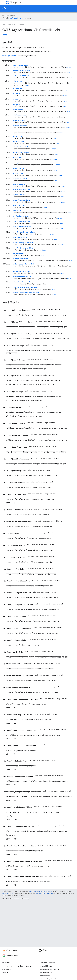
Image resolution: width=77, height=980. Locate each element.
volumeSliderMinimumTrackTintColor (26, 287)
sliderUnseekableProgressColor (24, 232)
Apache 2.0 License (8, 893)
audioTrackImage (19, 120)
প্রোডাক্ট (9, 25)
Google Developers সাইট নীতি (44, 893)
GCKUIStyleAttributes (10, 56)
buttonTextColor (18, 142)
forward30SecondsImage (21, 70)
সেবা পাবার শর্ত (7, 969)
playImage (16, 104)
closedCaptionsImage (20, 65)
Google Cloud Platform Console (50, 969)
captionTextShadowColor (21, 200)
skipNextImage (18, 110)
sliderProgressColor (20, 237)
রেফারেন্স (22, 25)
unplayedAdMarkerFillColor (22, 277)
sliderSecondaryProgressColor (24, 243)
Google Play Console (46, 972)
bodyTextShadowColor (21, 179)
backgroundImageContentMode (24, 264)
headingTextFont (18, 163)
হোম (4, 25)
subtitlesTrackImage (20, 126)
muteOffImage (18, 88)
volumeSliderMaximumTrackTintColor (26, 293)
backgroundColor (19, 205)
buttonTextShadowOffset (21, 152)
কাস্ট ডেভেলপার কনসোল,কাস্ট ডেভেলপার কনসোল (18, 966)
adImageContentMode (20, 259)
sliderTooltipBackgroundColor (23, 248)
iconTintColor (18, 211)
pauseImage (17, 99)
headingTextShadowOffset (22, 227)
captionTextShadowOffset (22, 221)
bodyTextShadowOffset (21, 216)
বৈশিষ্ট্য (5, 35)
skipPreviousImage (19, 115)
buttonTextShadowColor (21, 147)
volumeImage (17, 81)
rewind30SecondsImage (21, 76)
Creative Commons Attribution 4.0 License (40, 891)
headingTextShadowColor (22, 189)
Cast (16, 2)
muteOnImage (18, 94)
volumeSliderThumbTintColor (23, 282)
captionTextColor (19, 195)
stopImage (16, 131)
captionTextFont (18, 168)
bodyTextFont (17, 158)
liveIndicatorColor (19, 253)
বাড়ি (4, 9)
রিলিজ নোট (6, 972)
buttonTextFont (18, 136)
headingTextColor (19, 184)
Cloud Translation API (15, 18)
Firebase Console (45, 976)
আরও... (68, 67)
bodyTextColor (18, 174)
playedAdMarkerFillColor (21, 271)
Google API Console (46, 966)
